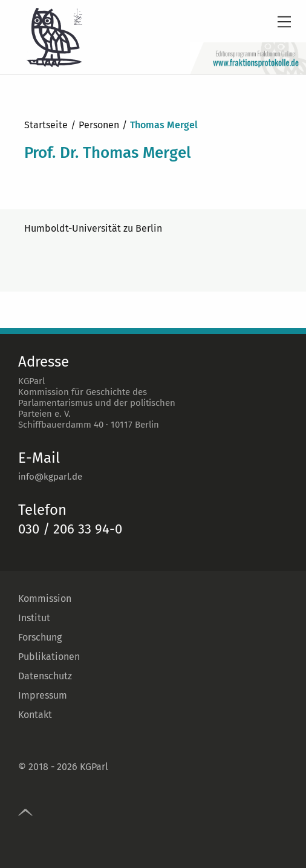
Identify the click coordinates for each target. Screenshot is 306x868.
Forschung (40, 637)
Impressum (43, 695)
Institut (34, 618)
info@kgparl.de (50, 477)
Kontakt (35, 715)
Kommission (45, 599)
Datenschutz (45, 676)
